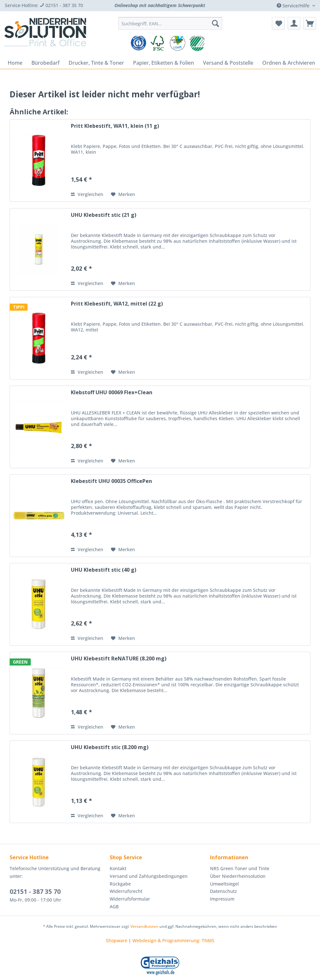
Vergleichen (87, 194)
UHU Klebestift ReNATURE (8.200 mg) (119, 659)
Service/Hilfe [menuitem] (294, 6)
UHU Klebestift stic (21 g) (104, 215)
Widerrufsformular (130, 899)
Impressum (222, 899)
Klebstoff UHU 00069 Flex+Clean (112, 392)
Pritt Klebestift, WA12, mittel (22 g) (117, 304)
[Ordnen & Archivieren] (289, 63)
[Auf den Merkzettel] (123, 194)
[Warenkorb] (310, 23)
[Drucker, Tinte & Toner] (96, 63)
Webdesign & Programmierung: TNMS (173, 940)
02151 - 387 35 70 (35, 892)
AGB (114, 906)
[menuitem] (170, 26)
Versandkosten (144, 926)
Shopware (117, 940)
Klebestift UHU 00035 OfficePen (111, 481)
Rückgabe (120, 884)
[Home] (15, 63)
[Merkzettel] (278, 23)
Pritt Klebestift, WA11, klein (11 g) (115, 126)
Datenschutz (223, 891)
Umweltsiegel (224, 884)
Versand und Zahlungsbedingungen (149, 876)
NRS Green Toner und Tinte (240, 868)
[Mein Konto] (294, 23)
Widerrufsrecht (126, 891)
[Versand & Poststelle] (228, 63)
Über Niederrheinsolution (238, 876)
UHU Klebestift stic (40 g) (104, 570)
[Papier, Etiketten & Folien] (164, 63)
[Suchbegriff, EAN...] (170, 23)
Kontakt (118, 868)
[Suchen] (215, 23)
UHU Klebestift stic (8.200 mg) (110, 747)
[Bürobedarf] (46, 63)
